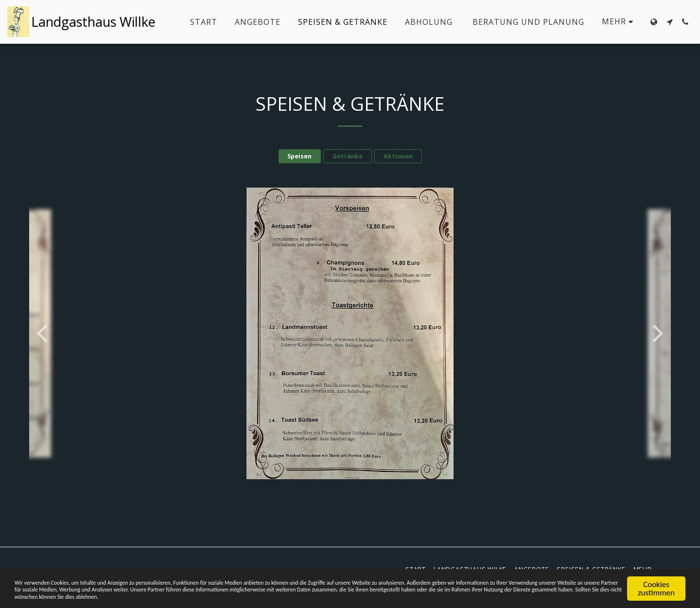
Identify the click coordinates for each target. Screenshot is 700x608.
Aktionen (398, 156)
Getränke (348, 156)
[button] (669, 22)
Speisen (299, 156)
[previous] (44, 333)
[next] (656, 333)
